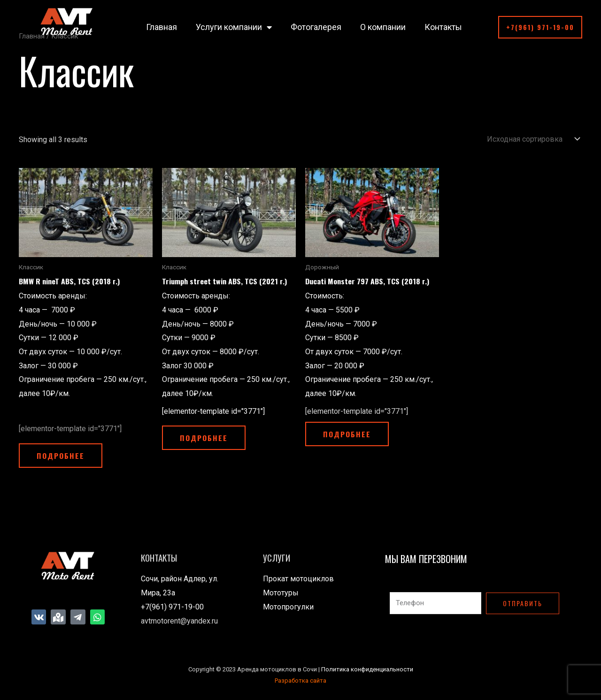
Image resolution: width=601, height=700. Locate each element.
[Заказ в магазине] (532, 139)
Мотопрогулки (288, 608)
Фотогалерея (316, 27)
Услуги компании (234, 27)
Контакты (443, 27)
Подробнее (62, 456)
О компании (383, 27)
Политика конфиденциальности (367, 670)
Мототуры (281, 594)
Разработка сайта (300, 681)
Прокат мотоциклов (298, 580)
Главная (162, 27)
